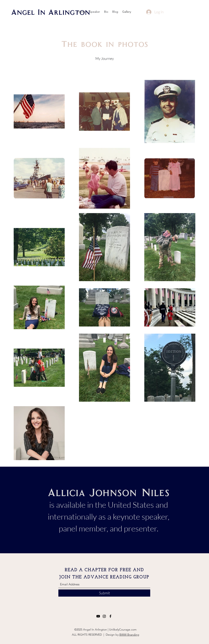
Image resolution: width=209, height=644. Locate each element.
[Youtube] (98, 616)
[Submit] (104, 593)
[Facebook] (110, 616)
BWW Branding (129, 635)
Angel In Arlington (51, 12)
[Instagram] (104, 616)
